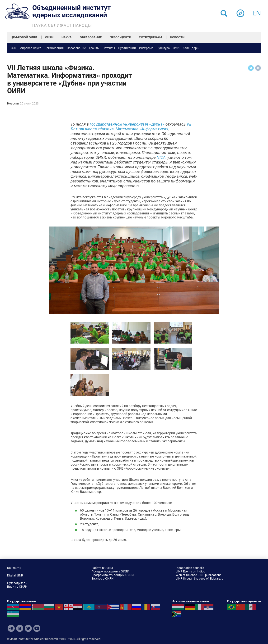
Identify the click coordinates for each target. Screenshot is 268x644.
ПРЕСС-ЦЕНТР (120, 37)
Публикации (127, 48)
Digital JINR (15, 575)
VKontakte (20, 628)
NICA (161, 157)
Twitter (28, 628)
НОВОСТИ (177, 37)
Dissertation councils (190, 568)
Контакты (14, 568)
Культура (163, 48)
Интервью (146, 48)
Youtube (37, 628)
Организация (54, 48)
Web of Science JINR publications (199, 575)
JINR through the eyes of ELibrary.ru (200, 578)
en (257, 12)
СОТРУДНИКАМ (150, 37)
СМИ (176, 48)
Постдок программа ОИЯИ (110, 571)
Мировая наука (30, 48)
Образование (76, 48)
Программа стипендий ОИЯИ (113, 575)
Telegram (11, 628)
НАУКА (67, 37)
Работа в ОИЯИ (102, 568)
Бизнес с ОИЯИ (102, 578)
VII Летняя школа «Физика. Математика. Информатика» (131, 127)
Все (14, 48)
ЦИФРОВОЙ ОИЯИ (24, 37)
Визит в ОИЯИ (17, 587)
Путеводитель (17, 583)
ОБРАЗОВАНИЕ (91, 37)
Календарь (190, 48)
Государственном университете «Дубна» (127, 124)
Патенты (109, 48)
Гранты (94, 48)
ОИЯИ (49, 37)
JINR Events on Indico (190, 571)
